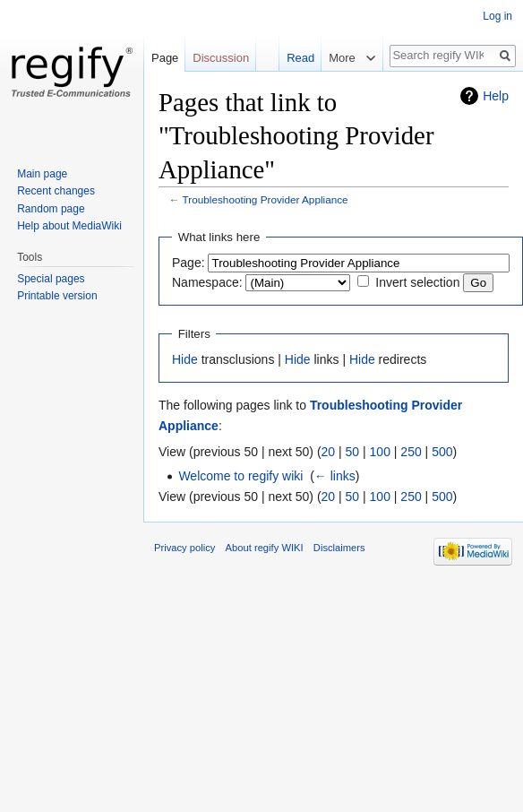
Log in (497, 16)
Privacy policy (184, 548)
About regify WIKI (265, 548)
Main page (42, 174)
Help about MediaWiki (69, 226)
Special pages (51, 279)
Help (496, 96)
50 (353, 452)
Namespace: (207, 282)
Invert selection (417, 282)
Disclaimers (339, 548)
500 (442, 452)
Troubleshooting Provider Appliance (266, 199)
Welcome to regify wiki (240, 476)
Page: (189, 263)
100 (380, 452)
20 (329, 452)
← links (335, 476)
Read (300, 58)
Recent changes (56, 191)
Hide (185, 359)
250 (411, 452)
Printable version (57, 296)
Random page (51, 209)
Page (165, 58)
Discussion (221, 58)
